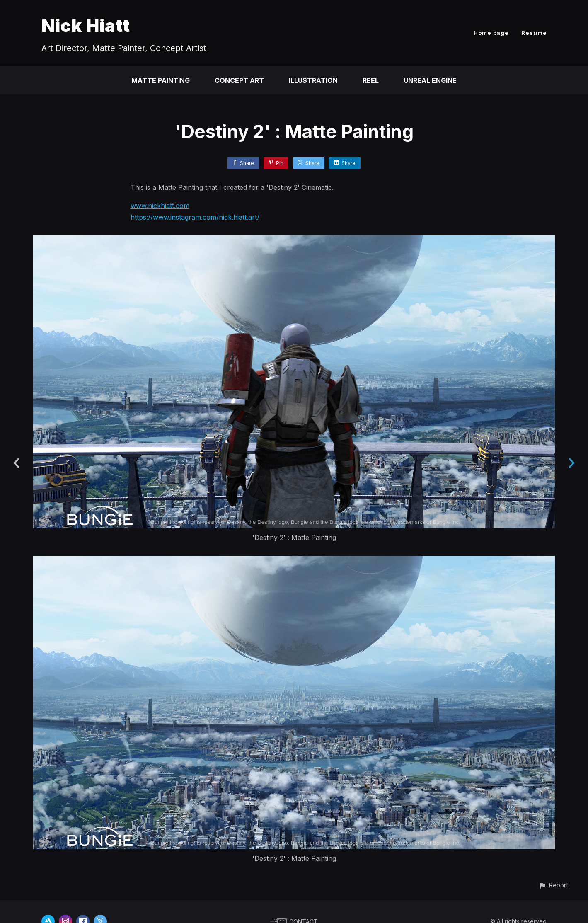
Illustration (313, 80)
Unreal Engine (430, 80)
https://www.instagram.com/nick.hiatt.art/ (195, 217)
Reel (371, 80)
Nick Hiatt (86, 25)
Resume (534, 33)
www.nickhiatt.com (160, 206)
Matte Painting (161, 80)
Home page (491, 33)
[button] (553, 885)
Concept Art (239, 80)
